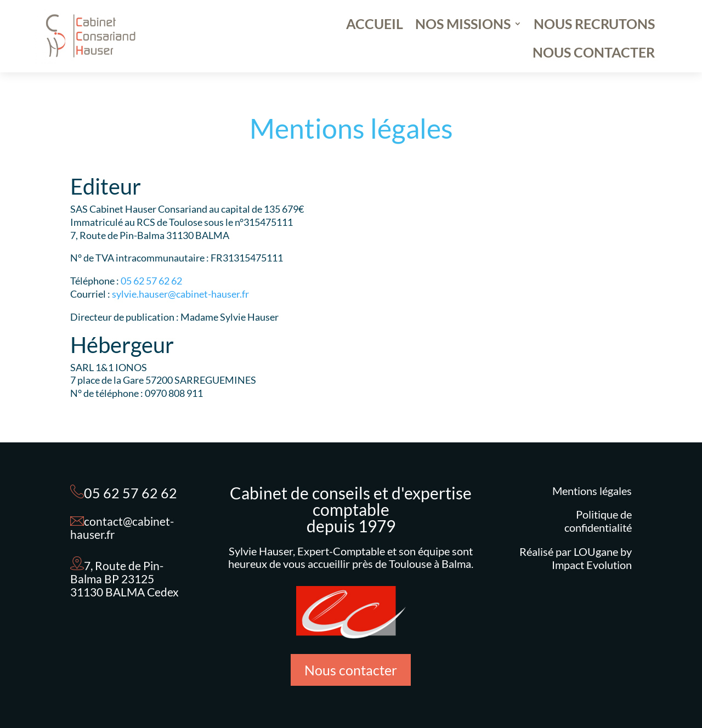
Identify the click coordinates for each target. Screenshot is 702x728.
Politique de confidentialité (598, 521)
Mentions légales (592, 491)
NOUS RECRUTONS (594, 26)
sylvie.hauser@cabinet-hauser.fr (180, 294)
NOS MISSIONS (463, 26)
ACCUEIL (375, 26)
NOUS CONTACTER (594, 54)
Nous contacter (351, 670)
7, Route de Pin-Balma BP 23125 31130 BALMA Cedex (124, 579)
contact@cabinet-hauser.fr (122, 528)
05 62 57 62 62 (151, 281)
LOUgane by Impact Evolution (592, 558)
